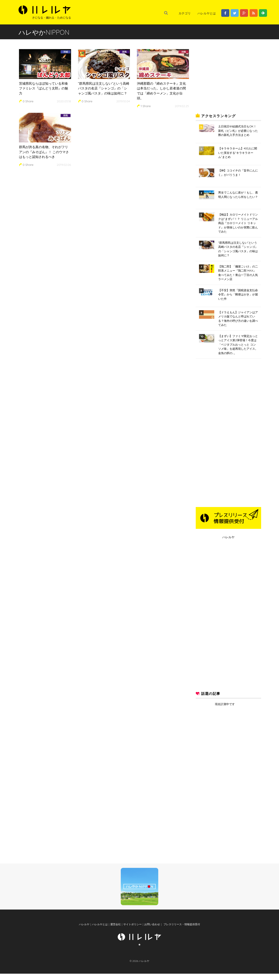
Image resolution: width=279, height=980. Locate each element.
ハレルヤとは (207, 13)
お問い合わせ (152, 931)
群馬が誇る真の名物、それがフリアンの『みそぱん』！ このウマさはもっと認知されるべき (44, 152)
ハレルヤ (228, 537)
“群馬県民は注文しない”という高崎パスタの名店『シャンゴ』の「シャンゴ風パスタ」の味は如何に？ (104, 88)
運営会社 (116, 931)
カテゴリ (185, 13)
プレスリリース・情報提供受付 (181, 931)
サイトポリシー (133, 931)
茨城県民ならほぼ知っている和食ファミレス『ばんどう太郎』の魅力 (43, 88)
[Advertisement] (228, 75)
